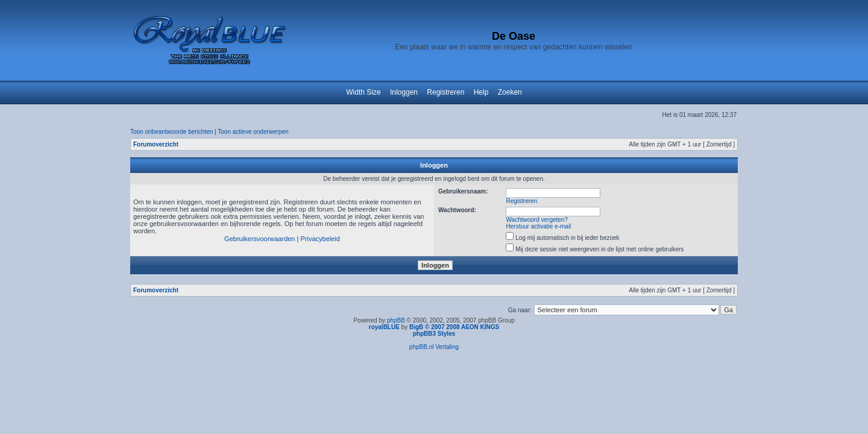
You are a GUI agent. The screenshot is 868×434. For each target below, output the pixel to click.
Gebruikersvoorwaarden (259, 239)
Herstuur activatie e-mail (539, 226)
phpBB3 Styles (434, 334)
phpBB (396, 320)
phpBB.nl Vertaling (434, 347)
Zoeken (510, 92)
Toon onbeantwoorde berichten (171, 132)
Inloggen (404, 92)
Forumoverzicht (156, 144)
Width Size (363, 92)
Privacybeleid (320, 239)
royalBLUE (384, 327)
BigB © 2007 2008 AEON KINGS (454, 327)
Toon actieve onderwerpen (253, 132)
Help (481, 92)
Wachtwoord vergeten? (537, 220)
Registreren (445, 92)
